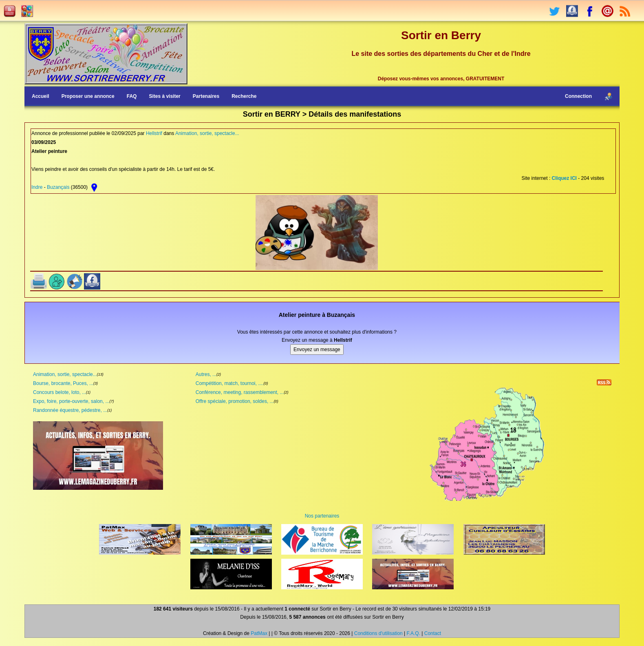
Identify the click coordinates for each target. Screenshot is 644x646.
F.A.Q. (414, 633)
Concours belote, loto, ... (60, 392)
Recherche (244, 96)
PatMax (259, 633)
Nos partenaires (322, 516)
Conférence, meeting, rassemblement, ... (240, 392)
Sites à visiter (164, 96)
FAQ (132, 96)
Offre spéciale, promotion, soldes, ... (235, 401)
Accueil (41, 96)
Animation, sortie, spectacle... (207, 133)
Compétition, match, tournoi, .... (230, 383)
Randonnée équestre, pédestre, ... (70, 410)
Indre (37, 187)
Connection (578, 96)
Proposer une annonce (88, 96)
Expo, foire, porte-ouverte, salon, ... (71, 401)
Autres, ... (206, 374)
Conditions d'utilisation (378, 633)
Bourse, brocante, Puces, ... (63, 383)
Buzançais (58, 187)
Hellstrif (154, 133)
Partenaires (206, 96)
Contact (433, 633)
